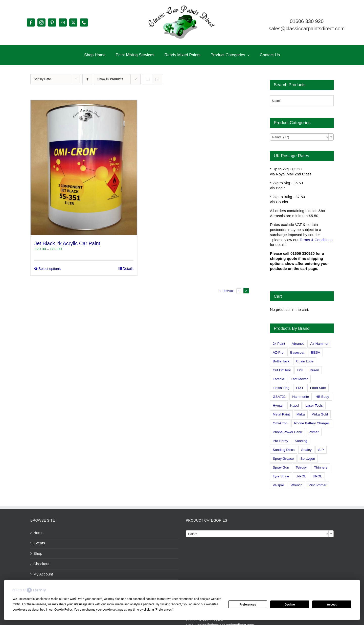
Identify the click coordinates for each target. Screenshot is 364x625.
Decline (290, 605)
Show (110, 79)
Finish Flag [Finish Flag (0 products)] (281, 388)
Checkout (41, 564)
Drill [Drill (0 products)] (300, 370)
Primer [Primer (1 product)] (314, 432)
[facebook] (31, 22)
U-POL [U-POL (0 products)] (301, 476)
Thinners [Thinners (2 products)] (321, 467)
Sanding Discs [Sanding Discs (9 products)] (284, 450)
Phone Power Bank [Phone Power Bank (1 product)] (287, 432)
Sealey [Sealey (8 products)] (306, 450)
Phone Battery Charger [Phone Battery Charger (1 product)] (312, 423)
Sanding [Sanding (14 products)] (301, 441)
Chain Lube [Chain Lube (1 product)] (305, 361)
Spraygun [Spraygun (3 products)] (308, 459)
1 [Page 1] (239, 291)
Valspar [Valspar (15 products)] (278, 485)
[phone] (84, 22)
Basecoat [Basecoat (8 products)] (297, 352)
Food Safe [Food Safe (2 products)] (318, 388)
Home (38, 533)
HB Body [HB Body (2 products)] (322, 397)
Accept (332, 605)
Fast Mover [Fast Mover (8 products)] (299, 379)
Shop (38, 553)
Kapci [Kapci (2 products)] (294, 406)
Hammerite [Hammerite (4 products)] (301, 397)
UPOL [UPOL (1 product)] (317, 476)
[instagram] (41, 22)
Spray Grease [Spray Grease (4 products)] (283, 459)
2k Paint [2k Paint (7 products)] (279, 344)
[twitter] (73, 22)
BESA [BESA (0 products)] (315, 352)
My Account (43, 574)
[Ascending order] (87, 79)
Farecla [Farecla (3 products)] (278, 379)
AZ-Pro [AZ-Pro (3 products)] (278, 352)
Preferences (248, 605)
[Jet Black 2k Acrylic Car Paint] (84, 168)
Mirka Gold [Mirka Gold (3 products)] (320, 414)
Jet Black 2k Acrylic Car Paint (67, 243)
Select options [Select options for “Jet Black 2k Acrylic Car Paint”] (50, 269)
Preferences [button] (164, 610)
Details (128, 269)
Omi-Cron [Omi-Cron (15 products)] (280, 423)
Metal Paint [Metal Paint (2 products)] (281, 414)
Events (39, 543)
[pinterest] (52, 22)
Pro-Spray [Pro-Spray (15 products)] (280, 441)
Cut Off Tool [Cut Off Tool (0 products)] (282, 370)
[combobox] (302, 137)
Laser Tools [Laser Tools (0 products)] (314, 406)
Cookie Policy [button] (63, 610)
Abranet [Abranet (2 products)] (298, 344)
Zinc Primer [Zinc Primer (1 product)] (318, 485)
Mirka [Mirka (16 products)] (301, 414)
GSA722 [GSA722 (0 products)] (279, 397)
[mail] (63, 22)
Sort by (42, 79)
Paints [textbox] (258, 534)
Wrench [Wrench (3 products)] (297, 485)
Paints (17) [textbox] (300, 137)
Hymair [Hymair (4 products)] (278, 406)
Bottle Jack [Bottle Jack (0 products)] (281, 361)
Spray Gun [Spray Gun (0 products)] (281, 467)
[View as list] (157, 79)
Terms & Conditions (316, 240)
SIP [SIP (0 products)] (321, 450)
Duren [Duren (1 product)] (314, 370)
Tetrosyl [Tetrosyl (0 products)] (302, 467)
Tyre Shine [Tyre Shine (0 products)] (281, 476)
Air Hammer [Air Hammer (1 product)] (319, 344)
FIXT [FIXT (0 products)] (300, 388)
